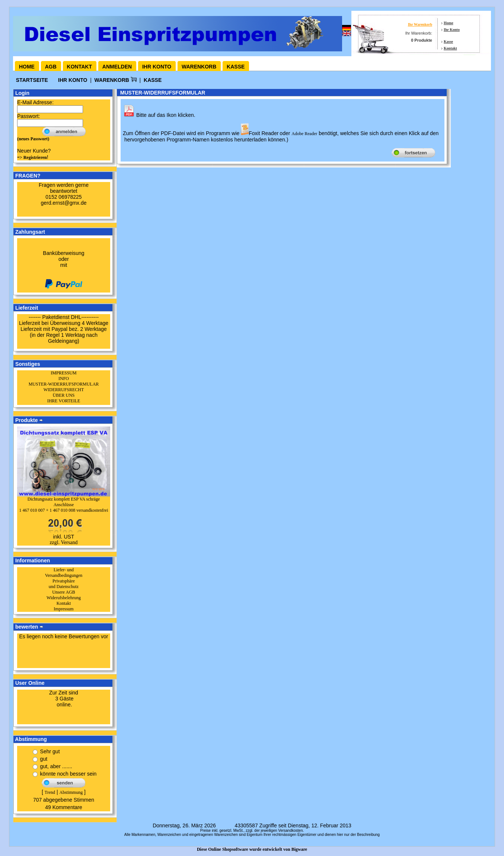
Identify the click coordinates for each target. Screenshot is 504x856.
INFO (64, 379)
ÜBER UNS (63, 395)
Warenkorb (199, 67)
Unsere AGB (64, 592)
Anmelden (117, 67)
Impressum (63, 609)
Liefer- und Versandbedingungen (64, 573)
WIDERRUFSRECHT (64, 390)
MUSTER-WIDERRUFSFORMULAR (64, 384)
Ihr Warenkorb (420, 24)
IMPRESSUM (63, 373)
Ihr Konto (452, 30)
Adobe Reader (304, 134)
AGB (51, 67)
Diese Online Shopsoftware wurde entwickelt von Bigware (252, 849)
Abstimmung (71, 792)
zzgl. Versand (63, 542)
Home (449, 23)
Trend (50, 792)
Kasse (448, 41)
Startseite (33, 80)
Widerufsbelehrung (64, 598)
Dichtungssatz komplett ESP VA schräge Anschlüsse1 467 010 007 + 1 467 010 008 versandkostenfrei (63, 505)
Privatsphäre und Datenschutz (64, 584)
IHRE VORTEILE (64, 401)
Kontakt (450, 48)
